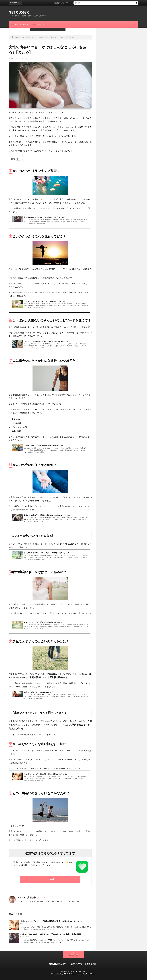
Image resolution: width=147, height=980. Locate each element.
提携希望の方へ (91, 964)
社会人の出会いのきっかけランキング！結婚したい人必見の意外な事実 (51, 934)
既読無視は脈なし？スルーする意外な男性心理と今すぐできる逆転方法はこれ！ (84, 3)
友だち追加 (50, 879)
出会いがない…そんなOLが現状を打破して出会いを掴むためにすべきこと (52, 921)
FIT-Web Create (70, 974)
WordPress (91, 974)
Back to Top (74, 955)
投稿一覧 (40, 898)
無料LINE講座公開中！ (59, 964)
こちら (77, 901)
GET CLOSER (19, 12)
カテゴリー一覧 (38, 24)
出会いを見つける (26, 58)
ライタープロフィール (19, 24)
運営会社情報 (76, 964)
